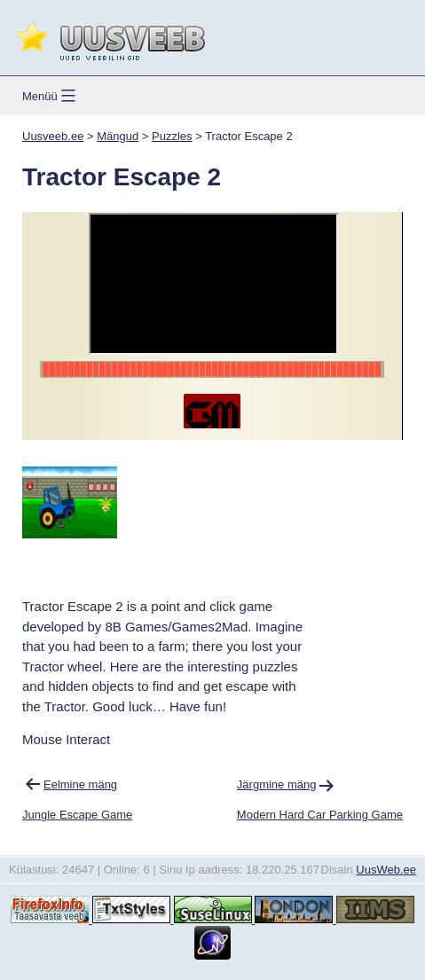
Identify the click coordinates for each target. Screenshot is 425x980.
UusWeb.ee (386, 870)
